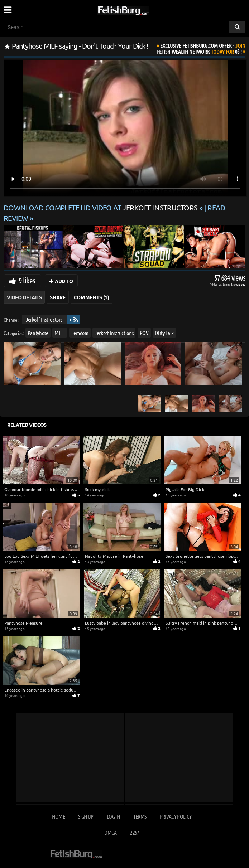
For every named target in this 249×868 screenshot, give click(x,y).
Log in (113, 816)
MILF (60, 332)
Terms (140, 816)
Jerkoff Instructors (44, 319)
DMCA (110, 832)
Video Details (24, 297)
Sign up (86, 816)
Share (58, 297)
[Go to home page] (137, 9)
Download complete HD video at (101, 207)
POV (144, 332)
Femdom (80, 332)
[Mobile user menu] (7, 8)
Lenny (227, 284)
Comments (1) (92, 297)
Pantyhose (38, 332)
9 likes (27, 280)
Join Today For (201, 49)
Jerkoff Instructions (114, 332)
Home (58, 816)
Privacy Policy (176, 816)
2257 (135, 832)
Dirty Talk (164, 332)
